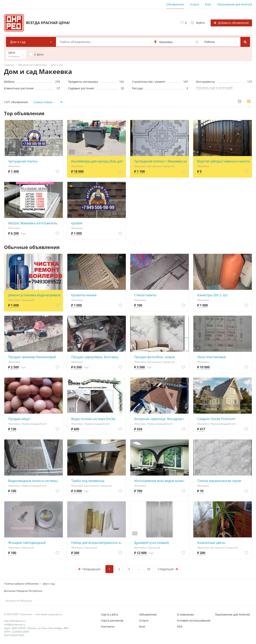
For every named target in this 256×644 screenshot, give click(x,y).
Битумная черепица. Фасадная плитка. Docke (160, 419)
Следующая (168, 569)
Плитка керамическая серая (219, 481)
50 (149, 569)
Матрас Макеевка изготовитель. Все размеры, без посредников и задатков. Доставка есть (34, 223)
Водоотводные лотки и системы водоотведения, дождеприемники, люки (34, 481)
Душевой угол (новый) (152, 543)
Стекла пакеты (145, 295)
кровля (77, 223)
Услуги (194, 4)
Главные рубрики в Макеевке (21, 584)
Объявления (175, 4)
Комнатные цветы (211, 543)
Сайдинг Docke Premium (216, 419)
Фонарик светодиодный (27, 543)
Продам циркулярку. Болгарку (95, 357)
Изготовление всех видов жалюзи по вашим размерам (160, 481)
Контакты (108, 626)
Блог (208, 4)
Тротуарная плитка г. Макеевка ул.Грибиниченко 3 (160, 161)
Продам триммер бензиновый (32, 357)
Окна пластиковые (212, 357)
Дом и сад (49, 584)
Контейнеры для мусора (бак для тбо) (97, 161)
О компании (185, 614)
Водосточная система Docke (93, 419)
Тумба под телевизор (88, 481)
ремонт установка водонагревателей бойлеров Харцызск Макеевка (34, 295)
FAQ (180, 626)
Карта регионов (112, 620)
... (139, 569)
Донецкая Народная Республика (23, 591)
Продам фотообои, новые (154, 357)
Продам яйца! (19, 419)
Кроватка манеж (84, 295)
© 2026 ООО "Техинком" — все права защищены (33, 614)
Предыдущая (89, 569)
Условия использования (194, 620)
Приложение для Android (235, 4)
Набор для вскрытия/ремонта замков (97, 543)
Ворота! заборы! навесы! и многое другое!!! (223, 161)
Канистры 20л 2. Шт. (213, 295)
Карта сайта (110, 614)
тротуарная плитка (23, 161)
